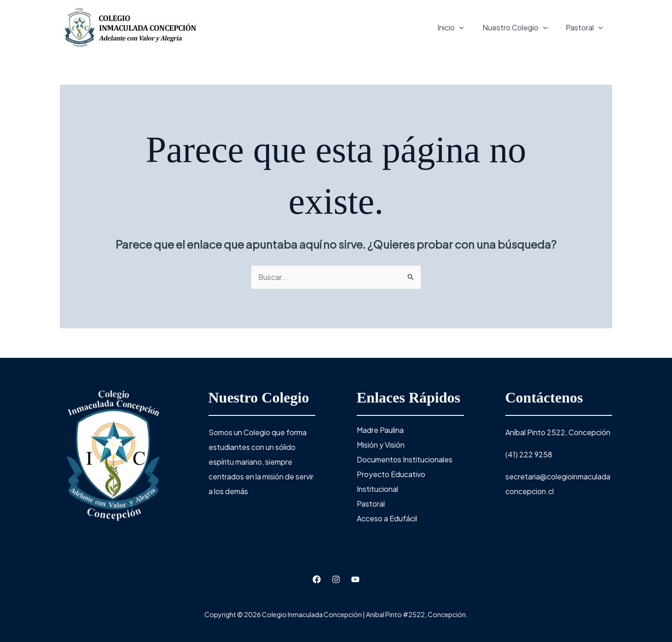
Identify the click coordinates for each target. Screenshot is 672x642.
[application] (459, 28)
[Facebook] (317, 579)
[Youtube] (355, 579)
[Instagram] (336, 579)
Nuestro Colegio (515, 28)
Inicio (451, 28)
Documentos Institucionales (405, 459)
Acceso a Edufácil (387, 518)
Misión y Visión (381, 445)
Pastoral (584, 28)
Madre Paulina (380, 430)
